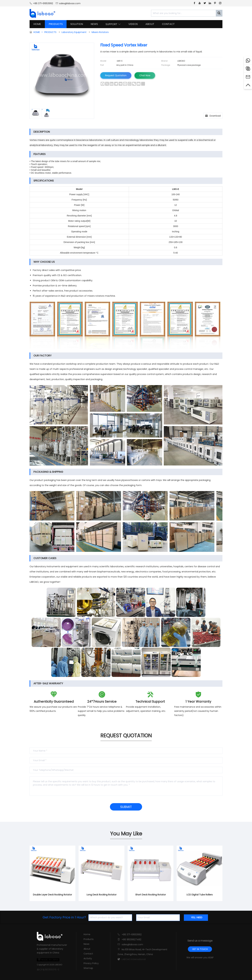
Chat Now (145, 75)
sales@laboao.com (70, 3)
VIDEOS (133, 24)
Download (213, 115)
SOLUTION (77, 24)
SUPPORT (113, 24)
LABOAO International (134, 959)
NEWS (94, 24)
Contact (88, 954)
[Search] (219, 13)
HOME (37, 24)
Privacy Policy (91, 963)
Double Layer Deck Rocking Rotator (52, 895)
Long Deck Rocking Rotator (102, 895)
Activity (88, 958)
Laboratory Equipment (74, 32)
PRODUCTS (56, 24)
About (87, 949)
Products (89, 939)
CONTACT (168, 24)
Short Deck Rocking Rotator (151, 895)
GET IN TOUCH (200, 949)
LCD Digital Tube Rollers (200, 895)
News (86, 944)
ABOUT (150, 24)
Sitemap (88, 968)
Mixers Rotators (100, 32)
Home (87, 934)
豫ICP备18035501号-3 (48, 970)
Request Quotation (116, 75)
